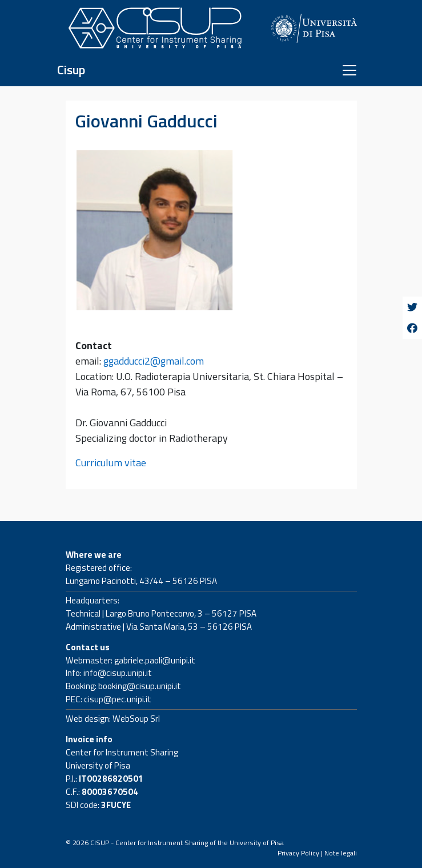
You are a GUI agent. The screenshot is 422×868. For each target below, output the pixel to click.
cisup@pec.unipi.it (118, 699)
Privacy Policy (298, 853)
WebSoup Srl (136, 719)
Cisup (71, 70)
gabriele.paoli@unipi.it (155, 660)
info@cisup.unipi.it (118, 673)
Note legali (341, 853)
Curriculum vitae (111, 463)
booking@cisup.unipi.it (140, 686)
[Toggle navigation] (349, 70)
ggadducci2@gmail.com (154, 361)
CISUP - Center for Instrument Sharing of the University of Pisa (187, 843)
